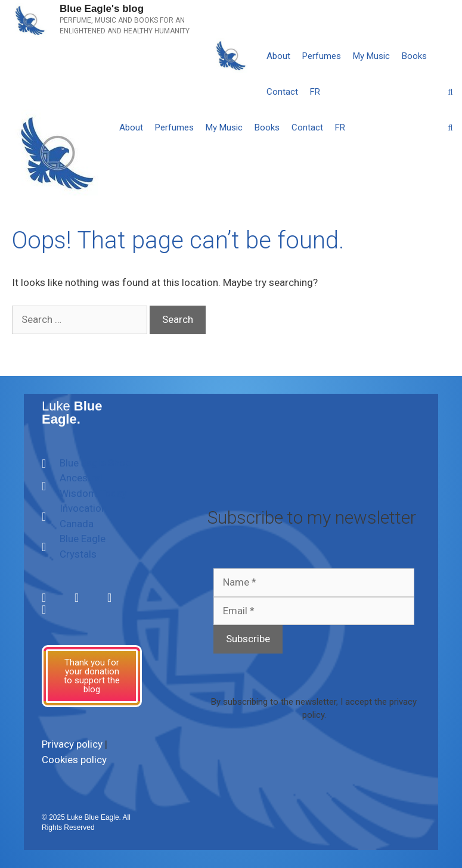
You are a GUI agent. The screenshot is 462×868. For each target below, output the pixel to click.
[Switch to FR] (315, 92)
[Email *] (314, 611)
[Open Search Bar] (450, 92)
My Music (371, 56)
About (278, 56)
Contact (282, 92)
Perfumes (322, 56)
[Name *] (314, 583)
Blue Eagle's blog (102, 9)
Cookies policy (74, 760)
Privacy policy (72, 744)
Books (414, 56)
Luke (72, 413)
